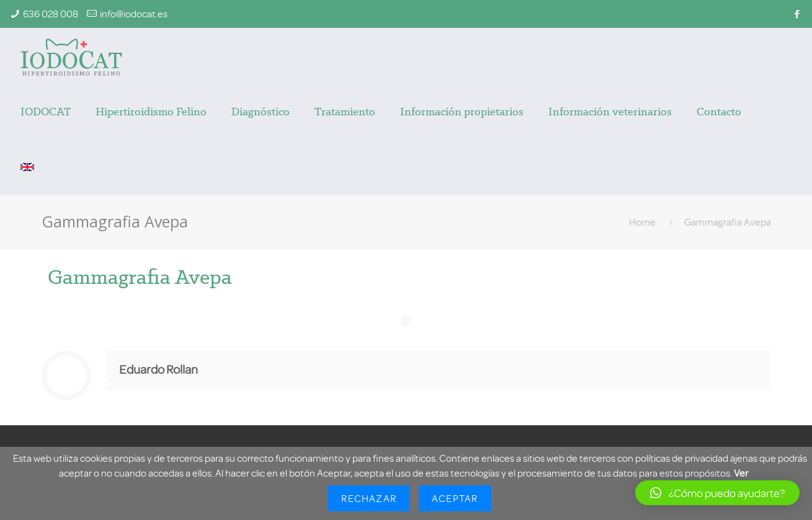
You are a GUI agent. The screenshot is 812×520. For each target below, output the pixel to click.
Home (642, 222)
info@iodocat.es (134, 14)
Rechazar (369, 498)
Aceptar (455, 498)
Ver (741, 473)
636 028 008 (51, 14)
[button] (717, 493)
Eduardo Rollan (158, 369)
